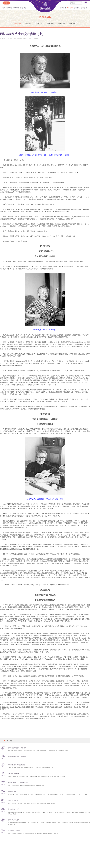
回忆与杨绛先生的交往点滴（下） (18, 765)
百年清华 (70, 8)
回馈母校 (23, 8)
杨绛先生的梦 (12, 791)
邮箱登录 (6, 3)
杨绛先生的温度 (13, 800)
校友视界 (72, 24)
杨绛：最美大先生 (14, 820)
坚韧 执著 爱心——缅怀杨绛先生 (18, 783)
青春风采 (39, 24)
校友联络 (16, 8)
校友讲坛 (61, 24)
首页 (4, 8)
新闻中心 (9, 8)
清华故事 (28, 24)
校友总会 (84, 8)
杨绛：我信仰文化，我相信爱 (17, 748)
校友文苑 (50, 24)
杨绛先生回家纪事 (14, 774)
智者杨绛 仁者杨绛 (14, 831)
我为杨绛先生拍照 (14, 809)
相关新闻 (8, 741)
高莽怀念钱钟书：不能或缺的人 (18, 757)
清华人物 (17, 24)
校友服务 (77, 8)
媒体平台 (63, 8)
